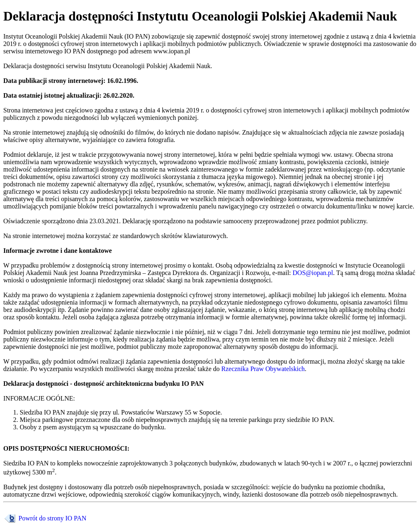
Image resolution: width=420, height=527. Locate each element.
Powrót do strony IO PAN (52, 518)
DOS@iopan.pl (313, 273)
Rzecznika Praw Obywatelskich (263, 369)
